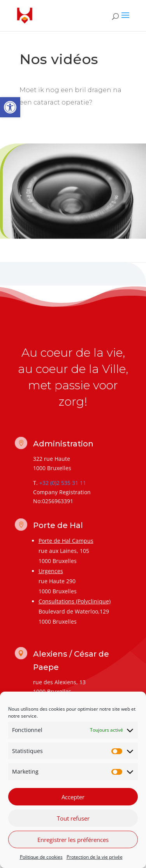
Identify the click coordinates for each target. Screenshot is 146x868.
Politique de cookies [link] (41, 859)
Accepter (73, 798)
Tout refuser (73, 820)
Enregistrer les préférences (73, 841)
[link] (10, 107)
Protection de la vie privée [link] (95, 859)
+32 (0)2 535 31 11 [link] (63, 483)
